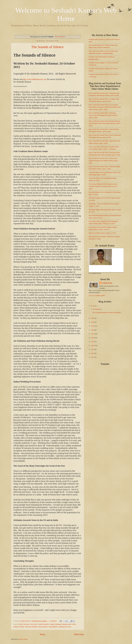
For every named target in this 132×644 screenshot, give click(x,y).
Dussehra (26, 624)
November (96, 309)
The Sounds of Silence (47, 47)
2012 (93, 353)
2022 (93, 306)
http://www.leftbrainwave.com (35, 79)
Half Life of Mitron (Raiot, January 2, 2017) (102, 233)
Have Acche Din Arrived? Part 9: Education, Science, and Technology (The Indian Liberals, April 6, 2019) (103, 115)
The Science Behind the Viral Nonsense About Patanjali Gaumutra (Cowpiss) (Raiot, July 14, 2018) (103, 186)
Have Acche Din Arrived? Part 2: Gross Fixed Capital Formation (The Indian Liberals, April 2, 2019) (104, 161)
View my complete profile (97, 296)
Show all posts (60, 37)
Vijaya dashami (43, 627)
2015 (93, 342)
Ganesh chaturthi (44, 624)
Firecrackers (34, 624)
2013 (93, 349)
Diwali (21, 624)
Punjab (22, 627)
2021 (93, 318)
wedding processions (65, 627)
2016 (93, 338)
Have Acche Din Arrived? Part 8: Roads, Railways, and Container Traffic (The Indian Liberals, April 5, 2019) (105, 123)
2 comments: (53, 621)
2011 (93, 357)
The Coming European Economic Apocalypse (107, 312)
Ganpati (52, 624)
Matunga (58, 624)
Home (42, 634)
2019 (93, 326)
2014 (93, 346)
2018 (93, 330)
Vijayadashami (53, 627)
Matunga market (66, 624)
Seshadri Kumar (107, 283)
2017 (93, 334)
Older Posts (79, 634)
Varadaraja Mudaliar (31, 627)
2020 (93, 322)
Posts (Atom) (23, 639)
